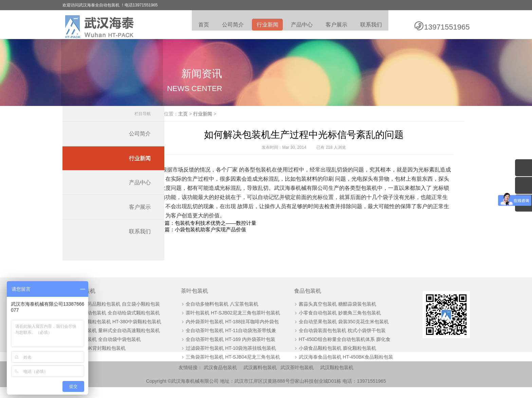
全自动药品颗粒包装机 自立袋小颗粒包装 (117, 313)
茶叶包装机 (189, 300)
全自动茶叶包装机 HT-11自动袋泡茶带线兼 (225, 340)
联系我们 (371, 26)
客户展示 (335, 26)
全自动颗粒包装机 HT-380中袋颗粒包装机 (118, 331)
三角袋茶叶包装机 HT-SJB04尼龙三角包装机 (227, 366)
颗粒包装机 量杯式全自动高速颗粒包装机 (117, 340)
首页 (200, 26)
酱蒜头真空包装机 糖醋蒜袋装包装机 (324, 313)
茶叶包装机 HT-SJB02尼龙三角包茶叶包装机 (227, 322)
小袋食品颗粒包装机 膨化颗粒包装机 (324, 358)
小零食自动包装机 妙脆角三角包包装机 (327, 322)
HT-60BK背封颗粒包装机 (100, 358)
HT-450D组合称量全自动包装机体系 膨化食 (331, 349)
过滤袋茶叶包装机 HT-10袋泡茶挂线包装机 (225, 358)
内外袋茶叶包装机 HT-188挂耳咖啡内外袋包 (226, 331)
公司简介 (230, 26)
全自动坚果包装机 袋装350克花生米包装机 (331, 331)
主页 (210, 123)
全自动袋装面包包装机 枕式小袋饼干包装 (329, 340)
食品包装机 (295, 300)
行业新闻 (265, 26)
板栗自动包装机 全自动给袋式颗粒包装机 (117, 322)
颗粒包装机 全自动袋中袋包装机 (108, 349)
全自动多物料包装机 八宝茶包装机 (216, 313)
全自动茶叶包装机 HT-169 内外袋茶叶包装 (224, 349)
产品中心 (300, 26)
